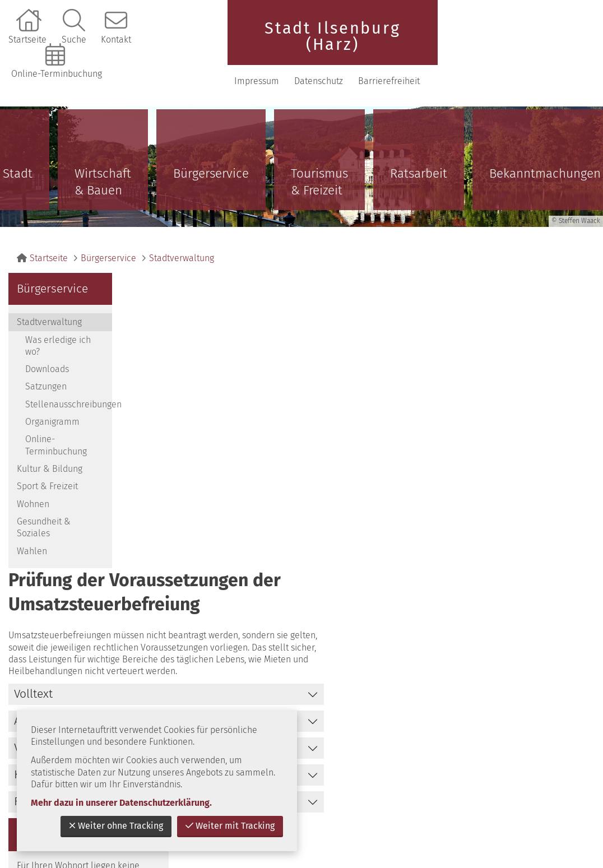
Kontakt (116, 40)
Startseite (27, 40)
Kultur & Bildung (50, 456)
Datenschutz (560, 40)
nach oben (560, 603)
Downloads (47, 357)
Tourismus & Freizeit (319, 170)
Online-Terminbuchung (57, 74)
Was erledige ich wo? (58, 333)
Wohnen (33, 491)
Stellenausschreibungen (69, 391)
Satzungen (46, 374)
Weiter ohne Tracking (116, 826)
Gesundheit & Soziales (44, 515)
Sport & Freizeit (47, 474)
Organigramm (52, 409)
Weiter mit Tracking (230, 826)
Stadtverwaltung (182, 246)
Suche (74, 40)
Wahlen (32, 538)
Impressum (499, 40)
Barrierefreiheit (554, 74)
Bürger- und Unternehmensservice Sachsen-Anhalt (522, 367)
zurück (494, 603)
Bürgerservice (211, 161)
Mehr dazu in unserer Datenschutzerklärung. (121, 803)
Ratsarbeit (419, 161)
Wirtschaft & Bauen (103, 170)
